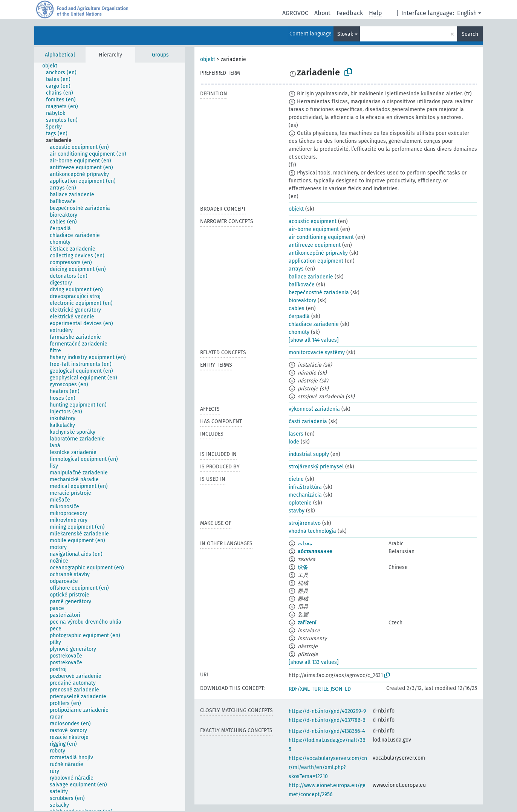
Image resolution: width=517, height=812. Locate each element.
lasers (296, 434)
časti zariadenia (308, 421)
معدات (305, 544)
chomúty (299, 332)
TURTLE (320, 689)
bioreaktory (302, 300)
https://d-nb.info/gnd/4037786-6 (327, 720)
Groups (160, 55)
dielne (296, 479)
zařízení (307, 623)
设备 (303, 567)
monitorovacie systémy (317, 352)
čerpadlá (299, 316)
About (322, 13)
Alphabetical (60, 55)
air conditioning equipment (321, 237)
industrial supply (309, 454)
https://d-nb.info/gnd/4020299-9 (327, 711)
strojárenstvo (305, 523)
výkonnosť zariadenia (314, 409)
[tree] (110, 437)
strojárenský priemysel (316, 467)
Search (470, 34)
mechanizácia (305, 495)
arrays (296, 269)
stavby (297, 511)
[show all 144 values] (314, 340)
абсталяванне (315, 551)
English (467, 13)
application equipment (316, 261)
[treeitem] (53, 66)
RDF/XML (299, 689)
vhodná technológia (312, 531)
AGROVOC (295, 13)
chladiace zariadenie (314, 324)
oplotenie (300, 503)
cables (297, 308)
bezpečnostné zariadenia (319, 293)
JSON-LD (341, 689)
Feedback (350, 13)
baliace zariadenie (311, 277)
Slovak (345, 34)
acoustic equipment (313, 221)
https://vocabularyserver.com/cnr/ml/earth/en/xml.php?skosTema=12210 (328, 767)
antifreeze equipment (315, 245)
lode (294, 442)
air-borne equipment (314, 229)
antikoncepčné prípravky (318, 253)
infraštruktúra (305, 487)
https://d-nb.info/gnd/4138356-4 (327, 731)
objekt (208, 59)
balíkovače (302, 285)
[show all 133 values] (314, 662)
